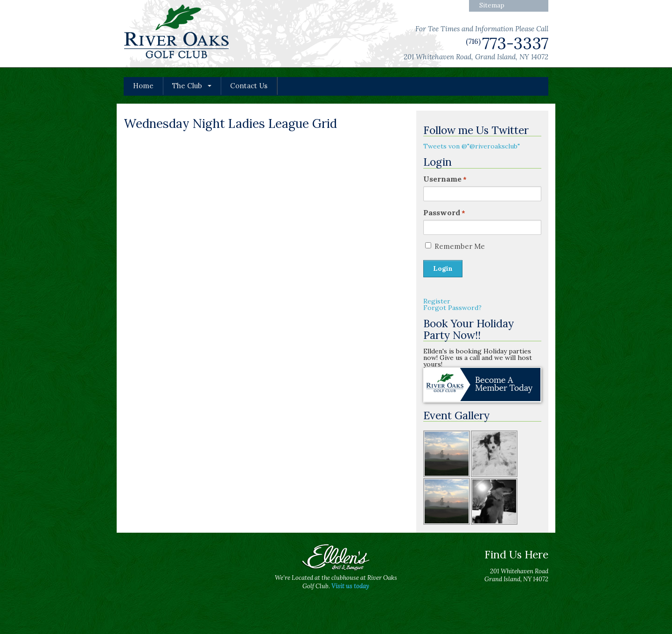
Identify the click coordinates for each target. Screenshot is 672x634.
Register (437, 301)
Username (445, 179)
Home (143, 86)
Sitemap (492, 5)
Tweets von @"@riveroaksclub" (472, 146)
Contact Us (249, 86)
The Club (187, 86)
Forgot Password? (452, 308)
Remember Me (460, 246)
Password (444, 212)
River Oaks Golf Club (177, 33)
